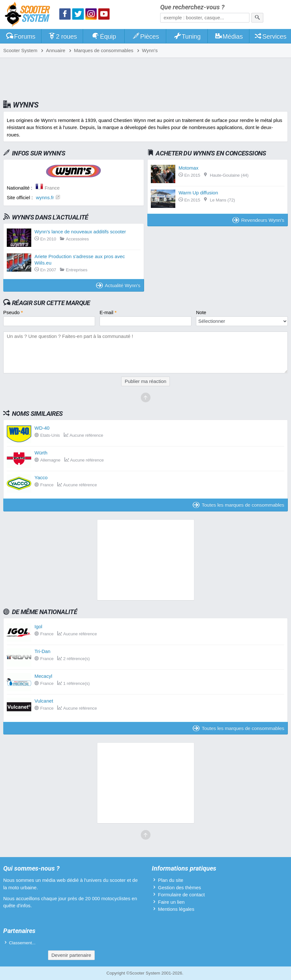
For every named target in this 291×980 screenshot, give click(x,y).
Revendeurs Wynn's (258, 220)
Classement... (22, 943)
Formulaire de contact (181, 895)
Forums (21, 36)
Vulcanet (44, 701)
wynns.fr (45, 197)
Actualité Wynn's (118, 285)
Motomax (189, 168)
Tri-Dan (42, 651)
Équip (104, 36)
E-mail (108, 312)
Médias (229, 36)
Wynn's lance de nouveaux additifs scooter (80, 232)
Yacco (41, 477)
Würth (41, 453)
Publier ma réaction (145, 381)
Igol (38, 626)
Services (270, 36)
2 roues (62, 36)
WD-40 (42, 428)
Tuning (187, 36)
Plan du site (170, 880)
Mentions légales (176, 909)
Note (201, 312)
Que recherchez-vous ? (192, 7)
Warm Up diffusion (198, 193)
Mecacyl (43, 676)
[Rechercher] (257, 18)
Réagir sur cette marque (51, 303)
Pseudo (13, 312)
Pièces (145, 36)
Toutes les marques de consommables (238, 505)
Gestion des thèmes (179, 887)
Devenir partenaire (71, 955)
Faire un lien (171, 902)
